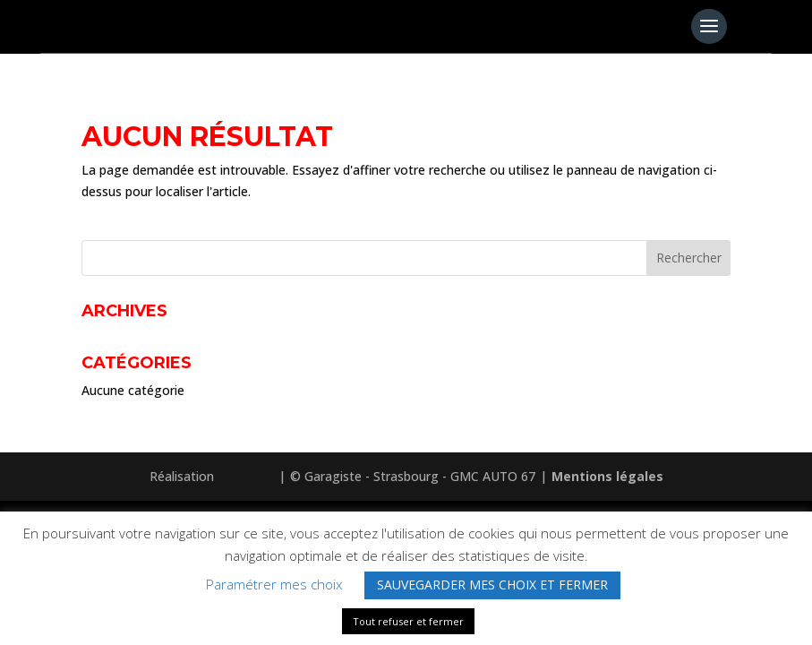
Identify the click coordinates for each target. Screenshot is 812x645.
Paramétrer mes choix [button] (274, 584)
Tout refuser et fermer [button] (408, 621)
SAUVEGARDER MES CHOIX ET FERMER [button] (492, 585)
